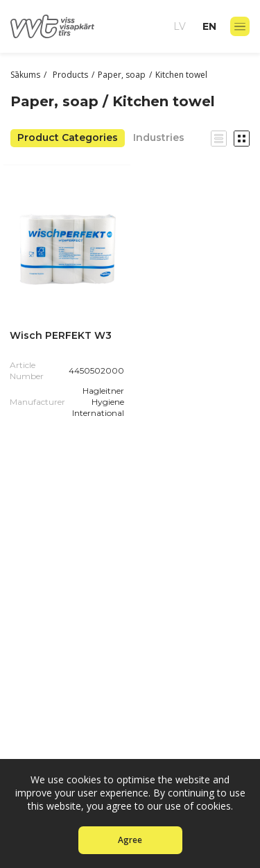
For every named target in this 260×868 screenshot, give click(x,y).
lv (180, 26)
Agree (130, 840)
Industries (159, 137)
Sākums (25, 75)
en (209, 26)
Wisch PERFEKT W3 (61, 335)
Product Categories (68, 137)
